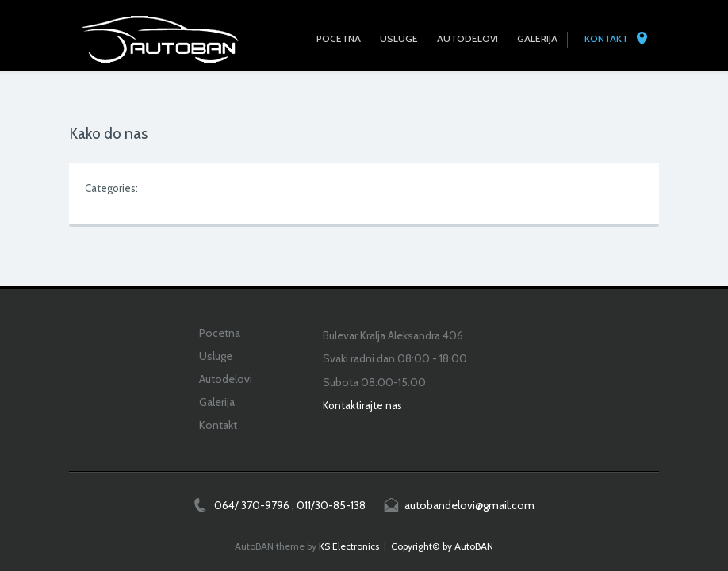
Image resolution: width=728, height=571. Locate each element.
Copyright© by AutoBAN (442, 546)
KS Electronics (349, 546)
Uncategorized (175, 188)
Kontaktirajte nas (362, 405)
